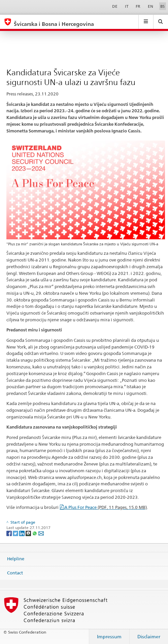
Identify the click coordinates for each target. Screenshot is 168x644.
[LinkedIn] (22, 533)
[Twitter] (16, 533)
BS (162, 6)
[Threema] (29, 533)
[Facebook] (10, 533)
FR (138, 6)
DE (115, 6)
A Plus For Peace (106, 507)
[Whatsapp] (35, 533)
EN (150, 6)
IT (127, 6)
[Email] (41, 533)
